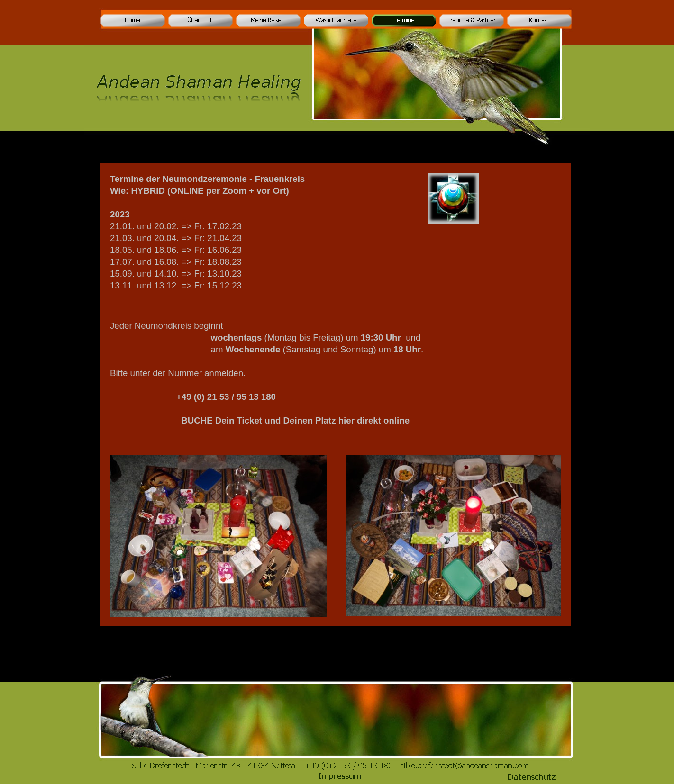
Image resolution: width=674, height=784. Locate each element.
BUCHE (295, 420)
